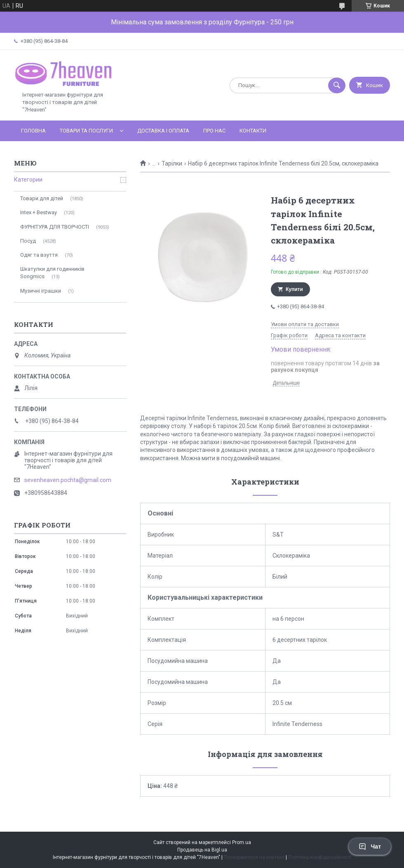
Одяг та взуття (39, 255)
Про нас (214, 131)
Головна (33, 131)
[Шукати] (337, 85)
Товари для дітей (42, 198)
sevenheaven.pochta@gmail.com (68, 480)
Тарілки (172, 163)
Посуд (28, 241)
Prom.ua (242, 842)
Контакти (253, 131)
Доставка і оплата (163, 131)
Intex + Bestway (39, 212)
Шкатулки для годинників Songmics (52, 273)
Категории (28, 180)
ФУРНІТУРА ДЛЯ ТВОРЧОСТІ (55, 227)
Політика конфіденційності (320, 857)
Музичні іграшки (41, 291)
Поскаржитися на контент (254, 857)
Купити (294, 289)
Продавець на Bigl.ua (202, 850)
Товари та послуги (86, 131)
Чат (370, 847)
